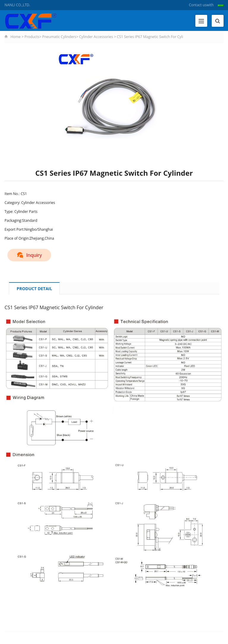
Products (32, 37)
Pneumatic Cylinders (59, 37)
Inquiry (29, 255)
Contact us (198, 5)
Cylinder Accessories (96, 37)
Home (15, 37)
